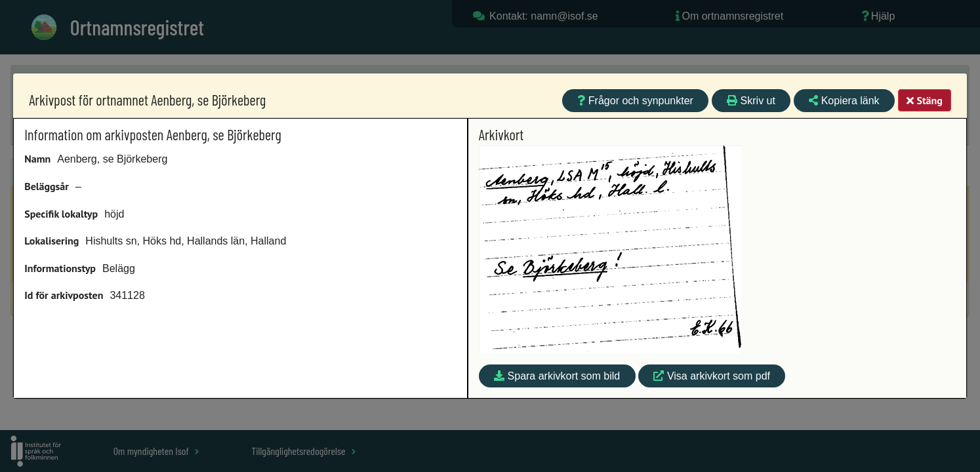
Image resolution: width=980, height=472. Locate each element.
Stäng (924, 100)
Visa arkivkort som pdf (712, 376)
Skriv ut (751, 101)
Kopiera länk (844, 101)
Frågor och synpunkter (635, 101)
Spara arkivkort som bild (557, 376)
